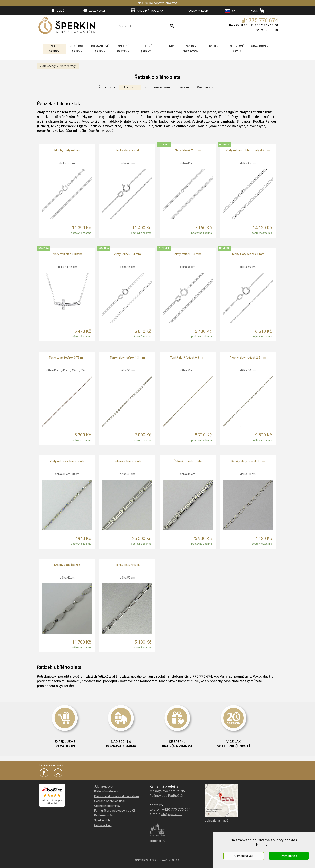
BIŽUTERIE (214, 46)
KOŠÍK (257, 10)
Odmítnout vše (244, 856)
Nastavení (264, 845)
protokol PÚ (157, 840)
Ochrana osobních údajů (110, 800)
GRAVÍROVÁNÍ (260, 46)
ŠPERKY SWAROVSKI (191, 48)
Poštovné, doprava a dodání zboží (117, 795)
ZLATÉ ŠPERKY (54, 48)
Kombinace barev (158, 86)
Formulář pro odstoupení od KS (115, 810)
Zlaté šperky (48, 65)
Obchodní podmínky (107, 805)
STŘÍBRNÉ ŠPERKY (77, 48)
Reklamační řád (104, 815)
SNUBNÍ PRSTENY (123, 48)
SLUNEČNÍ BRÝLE (237, 48)
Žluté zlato (107, 86)
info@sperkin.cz (171, 813)
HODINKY (168, 46)
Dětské (184, 86)
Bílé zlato (130, 86)
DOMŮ (58, 10)
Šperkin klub (102, 820)
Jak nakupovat (104, 786)
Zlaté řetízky (68, 65)
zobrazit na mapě (216, 820)
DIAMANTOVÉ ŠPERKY (100, 48)
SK (230, 11)
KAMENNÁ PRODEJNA (147, 10)
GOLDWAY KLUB (198, 11)
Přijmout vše (289, 856)
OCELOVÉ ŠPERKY (146, 48)
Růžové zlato (207, 86)
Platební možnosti (106, 791)
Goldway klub (103, 824)
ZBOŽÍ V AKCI (94, 10)
